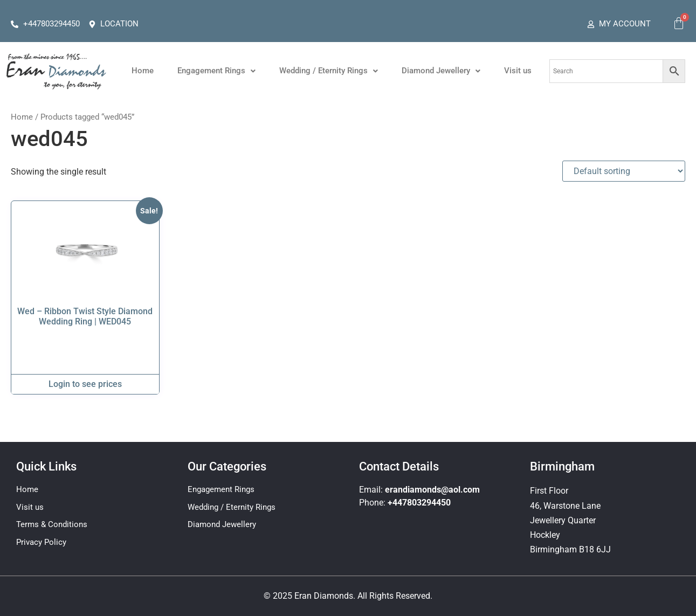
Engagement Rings (216, 71)
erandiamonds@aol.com (432, 490)
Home (143, 71)
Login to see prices (85, 384)
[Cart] (679, 23)
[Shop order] (624, 171)
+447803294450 (419, 503)
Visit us (518, 71)
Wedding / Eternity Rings (329, 71)
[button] (216, 71)
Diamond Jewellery (441, 71)
